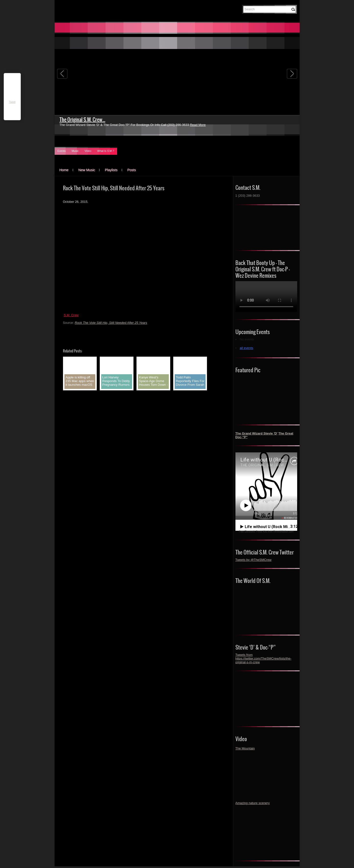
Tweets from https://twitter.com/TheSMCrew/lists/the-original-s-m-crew (263, 658)
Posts (132, 170)
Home (64, 170)
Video (88, 151)
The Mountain (245, 748)
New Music (87, 170)
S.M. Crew (71, 315)
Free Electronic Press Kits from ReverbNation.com (266, 532)
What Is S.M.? (106, 151)
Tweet (12, 102)
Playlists (111, 170)
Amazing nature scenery (253, 803)
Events (62, 151)
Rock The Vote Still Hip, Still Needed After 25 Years (111, 323)
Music (75, 151)
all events (247, 348)
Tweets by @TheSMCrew (254, 560)
